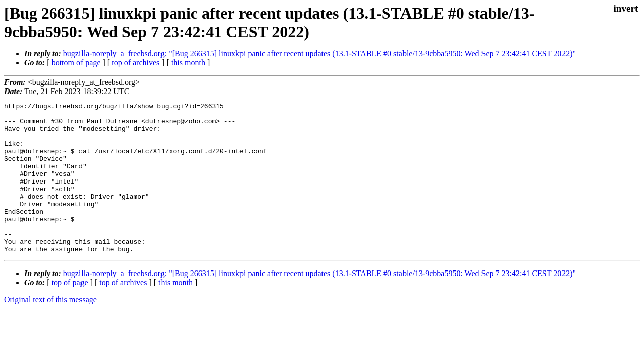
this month (188, 63)
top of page (70, 312)
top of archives (136, 63)
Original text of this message (50, 330)
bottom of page (76, 63)
